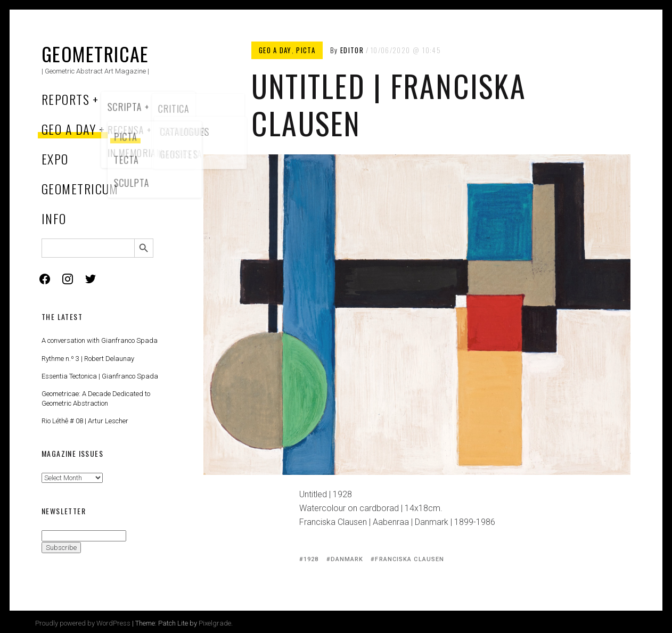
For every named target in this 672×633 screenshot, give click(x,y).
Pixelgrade (215, 623)
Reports (65, 99)
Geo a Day (69, 129)
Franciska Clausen (409, 559)
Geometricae (95, 54)
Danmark (347, 559)
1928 (311, 559)
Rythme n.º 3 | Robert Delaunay (88, 359)
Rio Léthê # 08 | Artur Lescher (85, 421)
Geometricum (80, 188)
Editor (352, 50)
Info (54, 218)
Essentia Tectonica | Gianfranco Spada (100, 376)
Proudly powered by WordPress (83, 623)
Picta (306, 50)
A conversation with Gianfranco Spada (100, 340)
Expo (55, 159)
